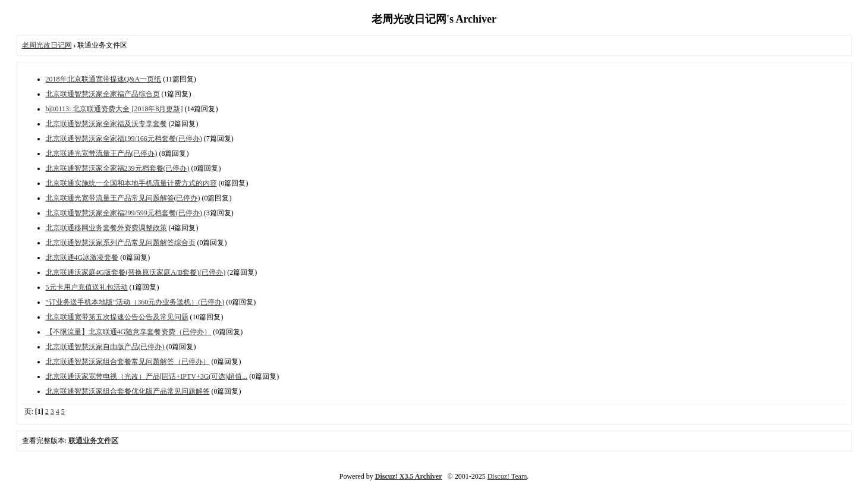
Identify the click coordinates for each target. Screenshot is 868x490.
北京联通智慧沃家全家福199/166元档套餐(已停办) (124, 139)
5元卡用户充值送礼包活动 (87, 287)
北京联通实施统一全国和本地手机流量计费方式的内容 (131, 183)
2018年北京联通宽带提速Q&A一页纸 (104, 79)
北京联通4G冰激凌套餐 (82, 257)
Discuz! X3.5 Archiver (409, 476)
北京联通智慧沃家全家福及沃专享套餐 (106, 124)
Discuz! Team (507, 476)
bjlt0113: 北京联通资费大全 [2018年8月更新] (114, 109)
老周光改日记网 (47, 45)
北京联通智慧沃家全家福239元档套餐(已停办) (118, 168)
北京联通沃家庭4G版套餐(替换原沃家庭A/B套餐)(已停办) (136, 272)
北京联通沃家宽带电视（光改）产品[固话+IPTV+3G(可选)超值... (147, 376)
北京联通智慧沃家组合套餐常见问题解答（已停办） (128, 362)
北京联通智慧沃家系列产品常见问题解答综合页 (121, 243)
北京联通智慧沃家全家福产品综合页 (103, 94)
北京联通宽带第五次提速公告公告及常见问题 (117, 317)
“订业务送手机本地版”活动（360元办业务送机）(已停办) (135, 302)
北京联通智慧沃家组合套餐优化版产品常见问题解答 (128, 391)
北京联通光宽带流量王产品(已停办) (102, 153)
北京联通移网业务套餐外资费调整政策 (106, 228)
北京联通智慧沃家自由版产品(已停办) (105, 347)
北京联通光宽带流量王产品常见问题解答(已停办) (123, 198)
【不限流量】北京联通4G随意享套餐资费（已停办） (129, 332)
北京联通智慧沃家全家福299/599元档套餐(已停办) (124, 213)
